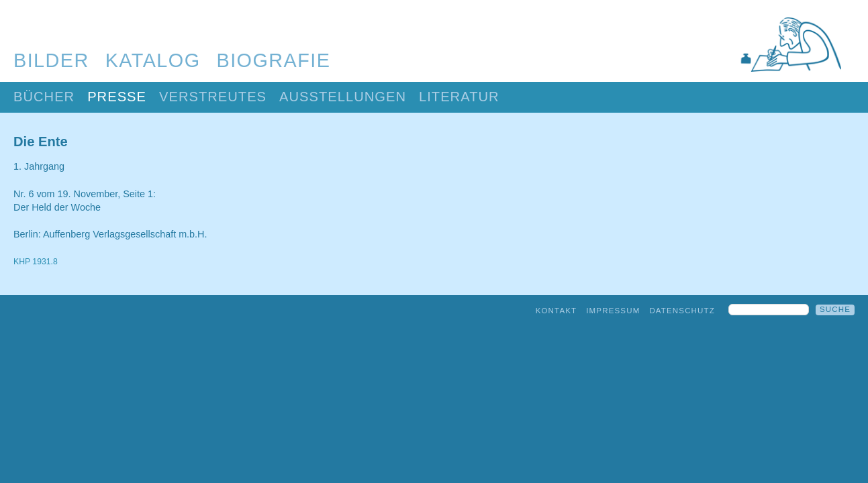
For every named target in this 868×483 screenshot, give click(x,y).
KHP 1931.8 (36, 262)
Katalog (153, 60)
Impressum (613, 311)
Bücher (44, 97)
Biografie (274, 60)
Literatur (459, 97)
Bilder (51, 60)
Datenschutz (682, 311)
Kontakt (557, 311)
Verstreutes (213, 97)
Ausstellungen (343, 97)
